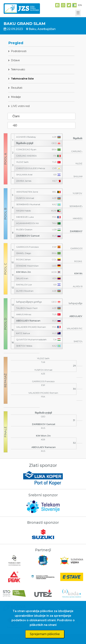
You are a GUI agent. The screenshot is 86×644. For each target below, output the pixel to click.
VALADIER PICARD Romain (31, 327)
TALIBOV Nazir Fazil (27, 308)
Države (15, 60)
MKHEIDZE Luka (25, 217)
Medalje (16, 97)
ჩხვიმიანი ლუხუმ (25, 143)
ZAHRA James (24, 181)
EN (80, 5)
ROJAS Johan (23, 260)
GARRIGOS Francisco (27, 247)
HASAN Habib (23, 211)
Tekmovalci (18, 69)
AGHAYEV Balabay (26, 137)
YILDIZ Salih (22, 162)
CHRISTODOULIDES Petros (31, 168)
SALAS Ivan (22, 278)
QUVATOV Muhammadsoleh (31, 340)
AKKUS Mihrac (24, 314)
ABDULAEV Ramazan (28, 321)
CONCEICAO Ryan (26, 150)
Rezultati (17, 88)
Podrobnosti (19, 51)
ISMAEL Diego (24, 253)
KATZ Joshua (23, 333)
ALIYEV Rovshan (25, 291)
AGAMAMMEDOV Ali (27, 223)
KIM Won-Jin (23, 272)
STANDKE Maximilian (27, 266)
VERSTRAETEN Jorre (27, 192)
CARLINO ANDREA (26, 156)
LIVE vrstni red (20, 106)
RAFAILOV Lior (24, 285)
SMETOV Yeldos (24, 346)
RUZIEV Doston (24, 230)
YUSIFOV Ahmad (25, 198)
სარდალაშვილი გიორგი (29, 302)
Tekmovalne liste (22, 79)
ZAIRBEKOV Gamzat (28, 236)
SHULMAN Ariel (24, 175)
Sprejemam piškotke (45, 634)
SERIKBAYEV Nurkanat (28, 204)
